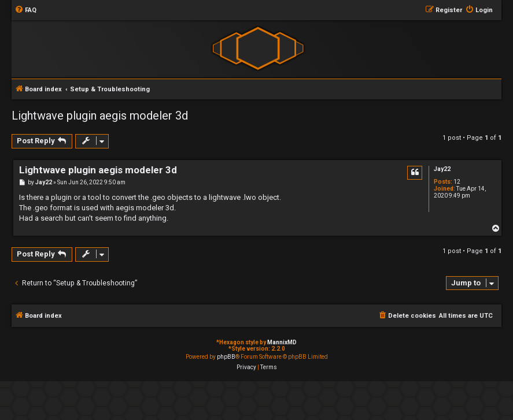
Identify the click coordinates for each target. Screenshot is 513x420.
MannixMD (282, 342)
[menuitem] (25, 10)
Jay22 (442, 169)
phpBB (226, 357)
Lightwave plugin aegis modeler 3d (100, 116)
